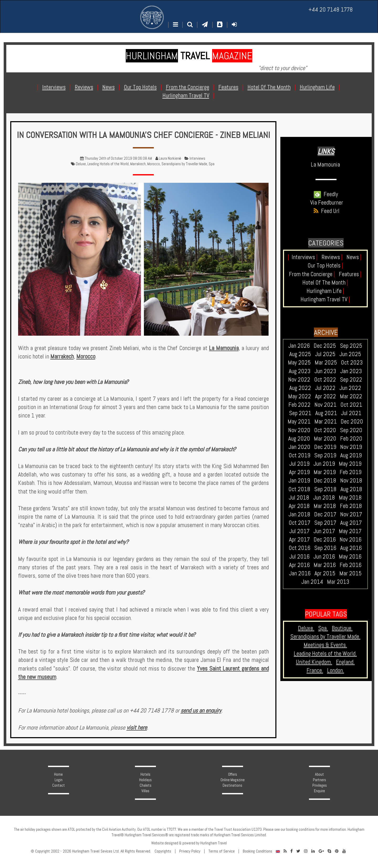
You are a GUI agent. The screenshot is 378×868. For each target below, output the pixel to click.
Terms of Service (222, 851)
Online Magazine (233, 780)
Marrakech (138, 164)
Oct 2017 (300, 523)
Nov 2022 (299, 380)
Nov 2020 (299, 430)
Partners (319, 780)
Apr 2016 (299, 565)
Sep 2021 (300, 413)
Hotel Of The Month (325, 283)
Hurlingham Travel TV (325, 299)
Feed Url (326, 211)
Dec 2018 (325, 481)
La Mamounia (224, 348)
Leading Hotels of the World (108, 164)
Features (350, 274)
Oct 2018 (299, 489)
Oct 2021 (351, 405)
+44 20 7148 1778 (331, 10)
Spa (212, 164)
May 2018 (350, 498)
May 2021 (299, 422)
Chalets (146, 785)
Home (58, 774)
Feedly (326, 194)
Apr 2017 (299, 540)
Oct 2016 (300, 548)
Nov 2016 (351, 540)
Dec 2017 (325, 514)
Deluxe (81, 164)
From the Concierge (312, 274)
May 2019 (350, 464)
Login (59, 780)
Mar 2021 (326, 422)
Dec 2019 (325, 447)
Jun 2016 (324, 557)
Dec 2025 (325, 346)
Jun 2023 (325, 371)
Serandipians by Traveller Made (184, 164)
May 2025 (299, 363)
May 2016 (350, 557)
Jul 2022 (325, 388)
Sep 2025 (351, 346)
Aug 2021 (326, 413)
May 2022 (300, 396)
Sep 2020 (351, 430)
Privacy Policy (190, 851)
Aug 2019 (351, 455)
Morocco (154, 164)
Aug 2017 (351, 523)
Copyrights (163, 851)
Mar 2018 (325, 506)
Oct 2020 (325, 430)
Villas (145, 791)
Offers (233, 774)
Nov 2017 (351, 514)
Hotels (145, 774)
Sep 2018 (325, 489)
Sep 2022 (351, 380)
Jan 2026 (299, 346)
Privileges (320, 785)
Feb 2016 (351, 565)
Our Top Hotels (325, 266)
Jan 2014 (312, 582)
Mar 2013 (338, 582)
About (319, 774)
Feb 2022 (300, 405)
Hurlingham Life (325, 291)
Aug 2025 (300, 354)
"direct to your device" (283, 68)
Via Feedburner (327, 203)
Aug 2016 (351, 548)
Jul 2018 (299, 498)
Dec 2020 (352, 422)
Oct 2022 (325, 380)
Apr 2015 (325, 573)
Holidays (145, 780)
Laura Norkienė (170, 158)
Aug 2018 (351, 489)
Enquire (319, 791)
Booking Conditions (258, 851)
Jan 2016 (300, 573)
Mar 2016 (325, 565)
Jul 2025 (325, 354)
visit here (137, 728)
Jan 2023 (351, 371)
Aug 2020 (299, 439)
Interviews (197, 158)
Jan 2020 (299, 447)
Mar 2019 (325, 472)
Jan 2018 (299, 514)
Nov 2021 (325, 405)
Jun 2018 (324, 498)
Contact (59, 785)
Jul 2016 (299, 557)
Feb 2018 (351, 506)
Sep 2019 (325, 455)
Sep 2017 (325, 523)
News (354, 257)
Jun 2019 (324, 464)
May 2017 (350, 531)
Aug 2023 (300, 371)
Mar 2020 (325, 439)
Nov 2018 (351, 481)
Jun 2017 (324, 531)
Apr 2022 (325, 396)
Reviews (332, 257)
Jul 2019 (299, 464)
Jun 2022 (350, 388)
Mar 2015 (351, 573)
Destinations (232, 785)
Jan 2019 (299, 481)
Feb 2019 (351, 472)
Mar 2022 (351, 396)
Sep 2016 (325, 548)
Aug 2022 (300, 388)
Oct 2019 (300, 455)
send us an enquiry (201, 711)
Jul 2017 (299, 531)
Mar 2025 (326, 363)
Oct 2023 (352, 363)
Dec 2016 (325, 540)
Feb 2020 (351, 439)
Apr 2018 (299, 506)
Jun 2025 (350, 354)
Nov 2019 (351, 447)
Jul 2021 (351, 413)
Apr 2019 (299, 472)
